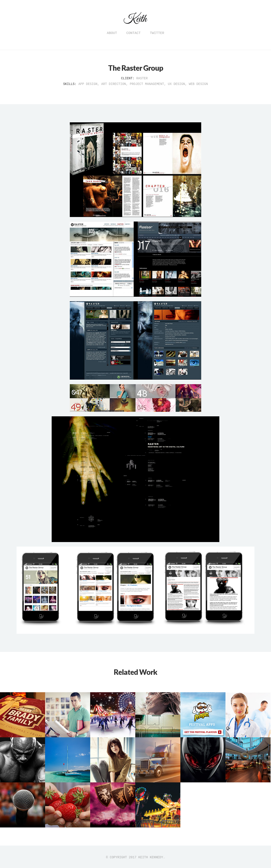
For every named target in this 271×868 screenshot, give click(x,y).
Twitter (157, 33)
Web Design (198, 84)
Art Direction (114, 84)
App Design (88, 84)
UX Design (177, 84)
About (112, 33)
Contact (133, 33)
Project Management (147, 84)
